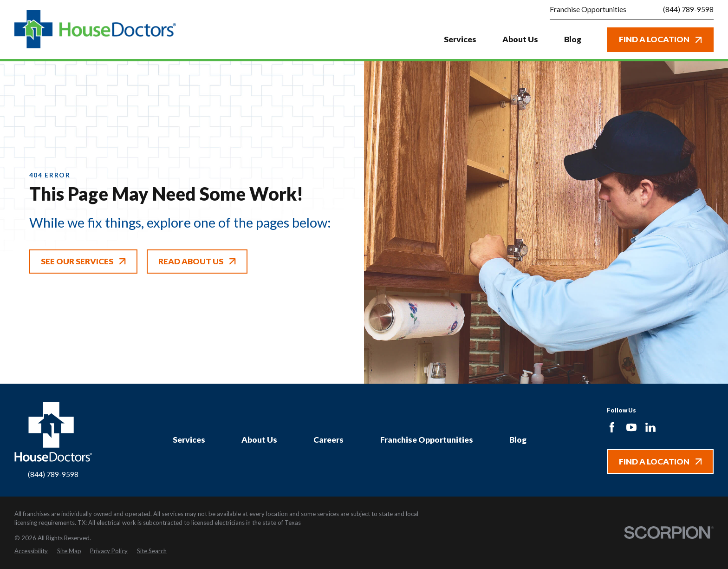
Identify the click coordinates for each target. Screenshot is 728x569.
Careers (328, 440)
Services (189, 440)
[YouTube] (631, 427)
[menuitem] (31, 551)
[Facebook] (612, 427)
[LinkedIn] (650, 427)
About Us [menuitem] (520, 39)
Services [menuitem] (460, 39)
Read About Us (197, 261)
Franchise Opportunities (588, 9)
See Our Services (83, 261)
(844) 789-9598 (688, 10)
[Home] (95, 29)
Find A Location (660, 39)
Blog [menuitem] (573, 39)
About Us (259, 440)
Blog (518, 440)
